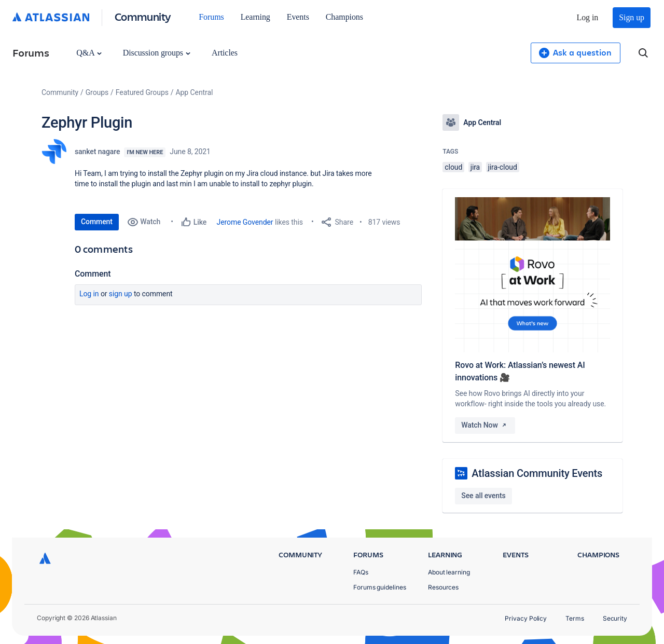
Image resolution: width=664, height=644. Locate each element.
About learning (449, 572)
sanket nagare (97, 152)
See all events (483, 496)
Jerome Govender (245, 222)
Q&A (89, 53)
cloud (453, 167)
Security (615, 618)
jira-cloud (503, 167)
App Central (195, 92)
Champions (344, 17)
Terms (575, 618)
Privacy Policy (526, 618)
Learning (255, 17)
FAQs (361, 572)
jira (475, 167)
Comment (97, 222)
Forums (211, 17)
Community (143, 16)
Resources (443, 587)
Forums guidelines (380, 587)
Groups (97, 92)
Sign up (632, 17)
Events (298, 17)
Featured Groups (142, 92)
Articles (225, 53)
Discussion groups (157, 53)
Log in (588, 17)
